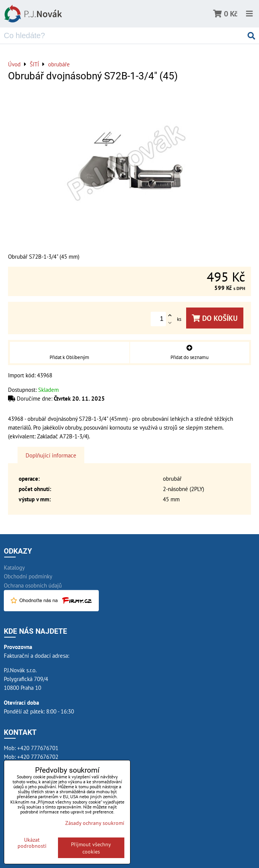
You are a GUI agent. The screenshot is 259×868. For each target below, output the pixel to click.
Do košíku (215, 318)
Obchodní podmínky (28, 576)
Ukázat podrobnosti (32, 843)
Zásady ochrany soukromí (95, 823)
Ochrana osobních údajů (33, 585)
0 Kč (231, 14)
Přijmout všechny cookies (91, 848)
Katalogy (14, 567)
